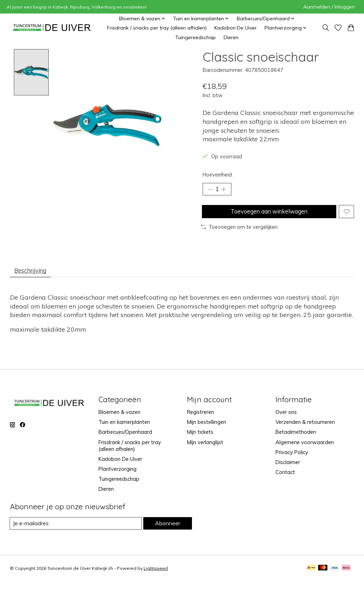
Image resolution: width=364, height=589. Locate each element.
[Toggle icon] (326, 28)
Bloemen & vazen (119, 419)
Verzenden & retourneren (305, 429)
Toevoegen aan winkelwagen (268, 214)
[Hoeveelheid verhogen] (226, 190)
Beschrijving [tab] (33, 276)
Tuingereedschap (196, 37)
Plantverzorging (117, 476)
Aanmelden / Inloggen (329, 7)
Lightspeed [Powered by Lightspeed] (156, 576)
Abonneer (167, 530)
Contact (285, 479)
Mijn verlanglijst (205, 449)
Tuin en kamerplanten (124, 429)
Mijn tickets (200, 439)
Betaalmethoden (296, 439)
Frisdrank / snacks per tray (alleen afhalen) (157, 28)
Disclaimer (288, 469)
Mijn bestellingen (207, 429)
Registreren (200, 419)
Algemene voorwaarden (305, 449)
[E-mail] (75, 531)
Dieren (231, 37)
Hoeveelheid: (218, 175)
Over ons (286, 419)
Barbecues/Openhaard (125, 439)
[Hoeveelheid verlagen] (210, 190)
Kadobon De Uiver (235, 28)
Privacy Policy (292, 459)
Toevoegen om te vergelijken (239, 232)
